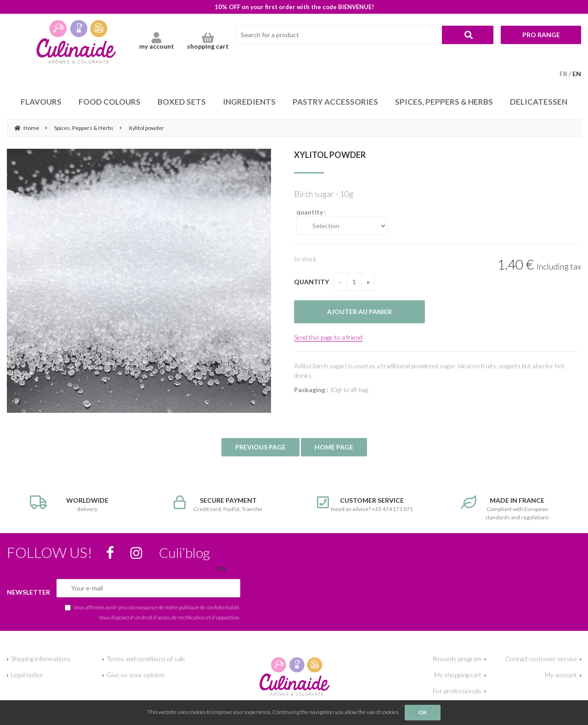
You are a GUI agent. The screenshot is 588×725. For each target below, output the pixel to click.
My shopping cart (458, 675)
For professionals (457, 691)
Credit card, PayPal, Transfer (223, 504)
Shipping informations (41, 659)
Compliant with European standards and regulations (510, 508)
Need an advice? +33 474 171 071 (366, 504)
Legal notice (27, 675)
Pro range (541, 35)
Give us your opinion (136, 675)
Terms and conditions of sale (146, 659)
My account (561, 675)
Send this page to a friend (328, 337)
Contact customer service (541, 659)
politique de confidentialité (209, 607)
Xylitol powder (330, 155)
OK (423, 712)
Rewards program (457, 659)
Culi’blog (184, 552)
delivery (79, 504)
